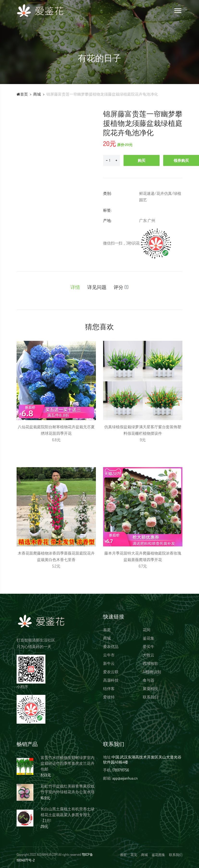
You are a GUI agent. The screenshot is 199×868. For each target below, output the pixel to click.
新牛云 (109, 663)
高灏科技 (111, 680)
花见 (134, 855)
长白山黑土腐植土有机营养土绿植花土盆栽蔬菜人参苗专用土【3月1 (68, 815)
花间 (147, 630)
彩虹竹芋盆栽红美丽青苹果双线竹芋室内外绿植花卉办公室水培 (68, 789)
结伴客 (109, 689)
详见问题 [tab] (97, 287)
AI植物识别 (152, 672)
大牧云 (149, 655)
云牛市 (109, 655)
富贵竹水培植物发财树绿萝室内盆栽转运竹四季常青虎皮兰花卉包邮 (68, 763)
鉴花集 (149, 638)
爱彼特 (109, 697)
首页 (22, 94)
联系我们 (150, 697)
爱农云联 (111, 672)
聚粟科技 (150, 689)
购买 (142, 160)
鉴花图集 (158, 855)
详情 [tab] (75, 287)
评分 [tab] (121, 287)
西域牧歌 (150, 663)
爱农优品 (111, 647)
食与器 (149, 680)
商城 (37, 94)
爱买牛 (149, 647)
